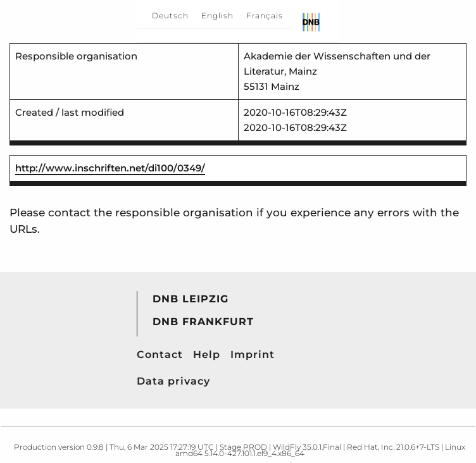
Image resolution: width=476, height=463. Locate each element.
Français (265, 15)
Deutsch (170, 15)
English (217, 15)
